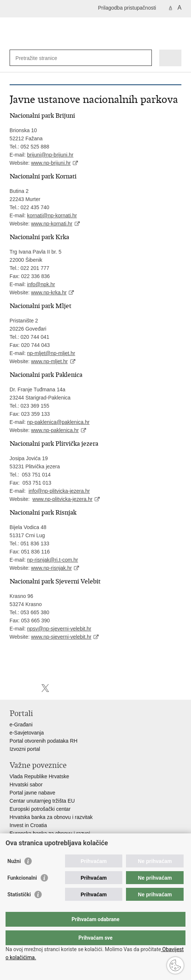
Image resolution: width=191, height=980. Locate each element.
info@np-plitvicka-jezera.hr (59, 491)
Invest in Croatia (28, 825)
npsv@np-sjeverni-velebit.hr (59, 629)
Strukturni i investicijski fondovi (45, 842)
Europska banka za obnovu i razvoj (50, 833)
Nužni (14, 876)
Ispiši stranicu (13, 688)
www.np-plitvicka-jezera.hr (63, 499)
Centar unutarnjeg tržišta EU (42, 801)
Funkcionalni (22, 893)
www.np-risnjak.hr (51, 568)
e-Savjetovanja (27, 733)
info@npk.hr (41, 284)
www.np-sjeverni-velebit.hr (61, 637)
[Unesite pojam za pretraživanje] (42, 58)
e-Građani (21, 725)
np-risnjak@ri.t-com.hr (52, 560)
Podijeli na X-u (45, 688)
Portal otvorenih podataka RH (44, 741)
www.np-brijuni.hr (51, 163)
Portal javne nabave (33, 793)
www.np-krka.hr (49, 292)
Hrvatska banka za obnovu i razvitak (51, 817)
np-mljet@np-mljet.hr (51, 353)
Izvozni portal (25, 749)
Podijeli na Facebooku (29, 688)
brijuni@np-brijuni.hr (50, 155)
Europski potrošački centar (40, 809)
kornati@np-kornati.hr (52, 215)
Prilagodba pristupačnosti (127, 8)
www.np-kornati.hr (52, 224)
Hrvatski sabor (26, 785)
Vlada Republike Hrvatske (39, 776)
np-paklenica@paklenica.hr (58, 422)
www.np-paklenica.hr (55, 430)
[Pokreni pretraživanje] (145, 58)
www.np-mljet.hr (50, 361)
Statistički (19, 909)
